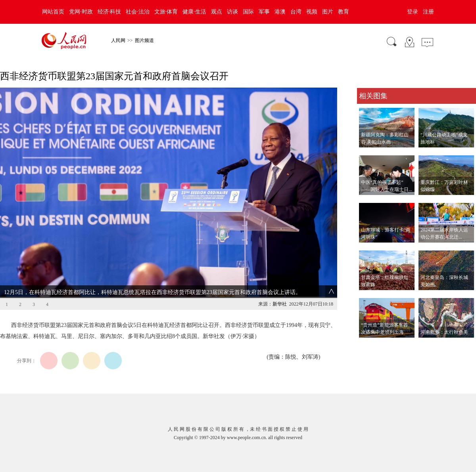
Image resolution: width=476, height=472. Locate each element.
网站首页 (53, 12)
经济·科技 (109, 12)
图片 (328, 12)
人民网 (118, 40)
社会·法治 (138, 12)
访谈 (232, 12)
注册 (428, 12)
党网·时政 (81, 12)
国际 (248, 12)
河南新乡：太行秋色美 (444, 332)
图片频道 (144, 40)
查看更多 (368, 346)
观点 (217, 12)
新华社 (280, 304)
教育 (344, 12)
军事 (264, 12)
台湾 (296, 12)
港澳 (280, 12)
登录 (413, 12)
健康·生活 (194, 12)
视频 (312, 12)
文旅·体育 (166, 12)
